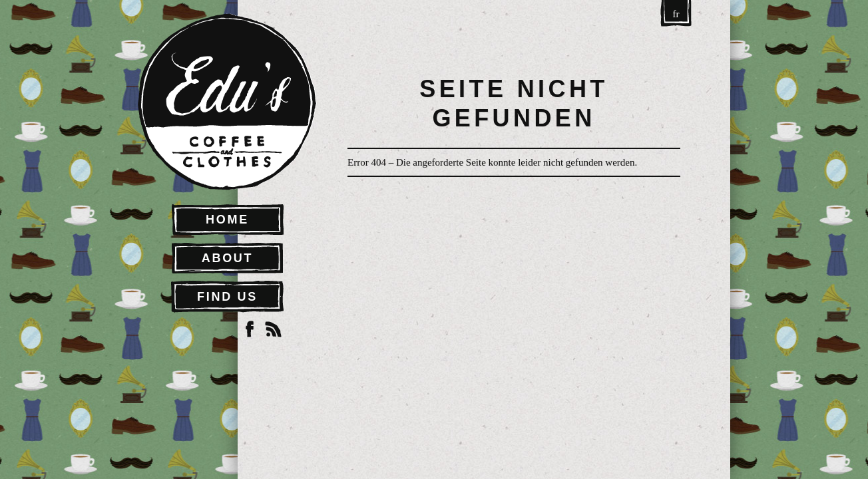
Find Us (227, 297)
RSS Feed (274, 329)
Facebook (250, 329)
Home (227, 220)
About (228, 258)
